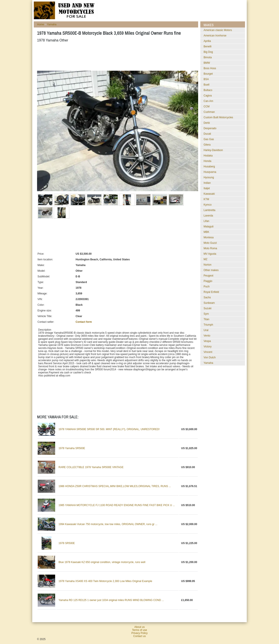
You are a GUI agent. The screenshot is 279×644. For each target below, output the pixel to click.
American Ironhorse (215, 36)
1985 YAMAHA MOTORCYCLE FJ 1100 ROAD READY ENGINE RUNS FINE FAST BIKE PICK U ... (117, 505)
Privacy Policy (140, 633)
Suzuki (208, 308)
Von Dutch (210, 357)
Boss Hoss (210, 68)
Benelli (208, 46)
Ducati (207, 134)
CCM (207, 106)
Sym (206, 314)
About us (139, 627)
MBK (206, 232)
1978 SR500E (67, 543)
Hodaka (208, 156)
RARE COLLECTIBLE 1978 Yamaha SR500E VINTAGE (91, 467)
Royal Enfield (211, 292)
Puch (207, 287)
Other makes (211, 270)
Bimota (208, 57)
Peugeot (208, 276)
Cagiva (208, 96)
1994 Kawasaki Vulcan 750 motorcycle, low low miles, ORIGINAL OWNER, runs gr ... (108, 524)
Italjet (207, 188)
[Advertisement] (116, 57)
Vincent (208, 352)
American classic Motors (218, 30)
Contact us (139, 636)
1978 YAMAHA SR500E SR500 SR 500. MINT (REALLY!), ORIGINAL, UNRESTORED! (109, 429)
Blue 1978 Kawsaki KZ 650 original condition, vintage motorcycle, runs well (102, 562)
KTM (206, 199)
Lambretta (209, 210)
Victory (208, 347)
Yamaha (52, 24)
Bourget (208, 74)
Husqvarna (210, 172)
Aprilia (207, 41)
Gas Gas (209, 139)
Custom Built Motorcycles (218, 117)
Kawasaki (209, 194)
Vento (207, 336)
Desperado (210, 128)
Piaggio (208, 281)
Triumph (208, 325)
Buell (207, 85)
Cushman (209, 112)
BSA (206, 79)
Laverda (208, 216)
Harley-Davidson (213, 150)
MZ (205, 259)
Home (41, 24)
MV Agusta (210, 254)
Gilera (207, 145)
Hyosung (209, 177)
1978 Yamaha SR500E (72, 448)
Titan (206, 319)
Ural (206, 330)
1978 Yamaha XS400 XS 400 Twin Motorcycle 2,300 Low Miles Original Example (105, 581)
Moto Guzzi (210, 243)
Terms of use (140, 630)
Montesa (209, 237)
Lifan (206, 221)
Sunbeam (209, 303)
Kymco (208, 205)
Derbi (207, 123)
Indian (207, 183)
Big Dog (208, 52)
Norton (208, 265)
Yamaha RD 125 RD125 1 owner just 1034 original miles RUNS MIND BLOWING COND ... (111, 600)
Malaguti (208, 227)
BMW (207, 63)
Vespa (207, 341)
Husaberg (209, 167)
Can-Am (208, 101)
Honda (207, 161)
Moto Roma (210, 248)
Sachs (207, 297)
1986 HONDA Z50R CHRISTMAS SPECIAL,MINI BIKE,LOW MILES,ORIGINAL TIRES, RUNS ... (115, 486)
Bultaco (208, 90)
